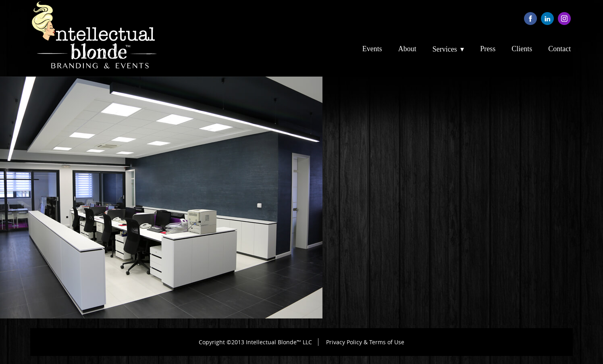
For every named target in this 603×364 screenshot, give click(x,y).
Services (445, 49)
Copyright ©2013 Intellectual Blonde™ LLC (255, 342)
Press (488, 49)
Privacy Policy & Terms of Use (365, 342)
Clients (522, 49)
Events (372, 49)
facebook (530, 19)
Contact (559, 49)
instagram (564, 19)
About (407, 49)
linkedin (547, 19)
